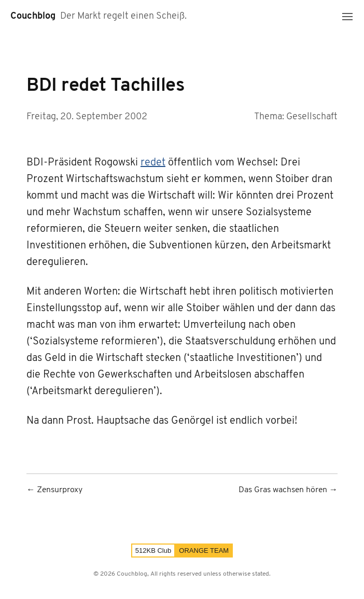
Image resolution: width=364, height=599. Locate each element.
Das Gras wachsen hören (283, 490)
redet (153, 163)
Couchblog (33, 16)
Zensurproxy (60, 490)
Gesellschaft (312, 117)
